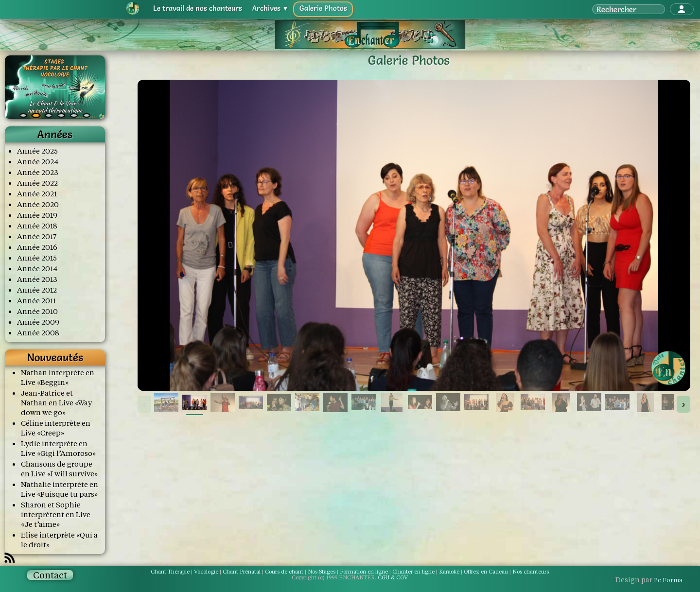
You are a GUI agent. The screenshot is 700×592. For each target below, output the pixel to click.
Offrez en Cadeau (487, 572)
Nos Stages (322, 572)
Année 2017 (37, 236)
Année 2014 (37, 269)
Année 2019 (37, 215)
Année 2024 (38, 162)
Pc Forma (668, 580)
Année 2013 (37, 279)
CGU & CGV (393, 577)
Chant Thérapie (170, 572)
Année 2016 (37, 247)
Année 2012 (37, 290)
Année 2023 (38, 172)
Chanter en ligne (413, 572)
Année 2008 (38, 333)
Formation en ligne (364, 572)
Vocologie (206, 572)
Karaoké (449, 572)
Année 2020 (38, 204)
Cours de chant (284, 572)
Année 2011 (36, 301)
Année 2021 (37, 194)
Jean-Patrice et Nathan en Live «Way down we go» (56, 403)
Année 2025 (37, 151)
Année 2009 (38, 322)
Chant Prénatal (242, 572)
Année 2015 (37, 258)
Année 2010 (37, 311)
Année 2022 (37, 183)
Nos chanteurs (531, 572)
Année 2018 (37, 226)
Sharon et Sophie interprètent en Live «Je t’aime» (56, 514)
